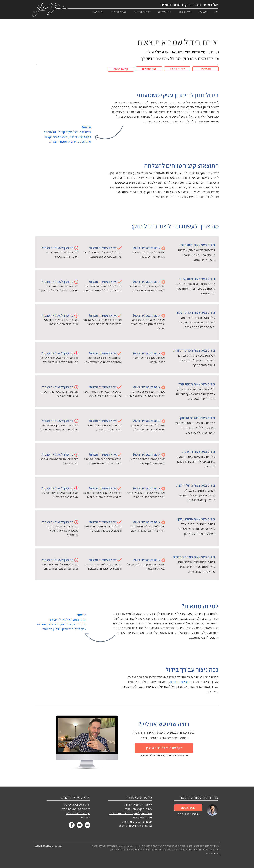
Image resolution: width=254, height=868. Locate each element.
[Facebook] (72, 825)
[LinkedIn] (88, 825)
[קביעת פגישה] (121, 69)
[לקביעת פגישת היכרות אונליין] (164, 748)
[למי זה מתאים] (177, 69)
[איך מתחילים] (149, 69)
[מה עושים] (206, 69)
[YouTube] (80, 825)
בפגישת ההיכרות (180, 682)
